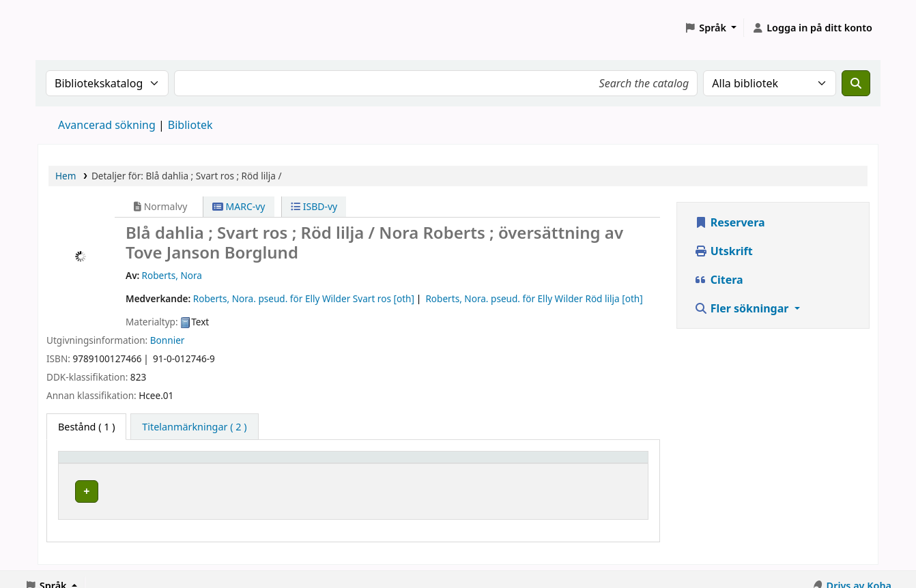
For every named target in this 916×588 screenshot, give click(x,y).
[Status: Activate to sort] (596, 464)
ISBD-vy (314, 206)
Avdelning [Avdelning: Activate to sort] (284, 464)
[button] (710, 28)
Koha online (72, 28)
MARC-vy (239, 206)
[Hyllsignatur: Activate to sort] (467, 464)
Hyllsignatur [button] (425, 464)
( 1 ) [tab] (86, 427)
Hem (66, 176)
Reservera (730, 222)
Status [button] (566, 464)
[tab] (194, 427)
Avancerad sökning (107, 125)
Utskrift (724, 251)
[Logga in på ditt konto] (812, 28)
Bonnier (168, 340)
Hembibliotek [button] (97, 464)
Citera (719, 280)
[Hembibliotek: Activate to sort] (156, 464)
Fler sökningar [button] (743, 308)
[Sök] (856, 83)
